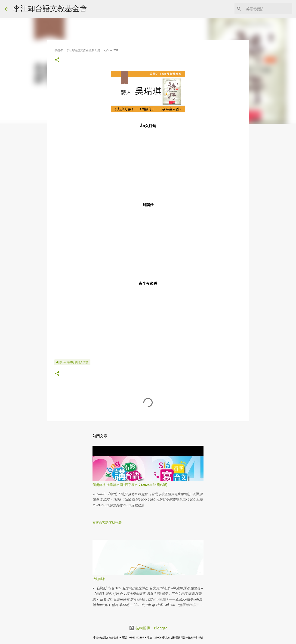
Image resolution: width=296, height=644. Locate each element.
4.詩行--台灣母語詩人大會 (72, 362)
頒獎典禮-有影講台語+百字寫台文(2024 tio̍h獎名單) (130, 485)
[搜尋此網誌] (268, 9)
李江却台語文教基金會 (50, 8)
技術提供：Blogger (148, 628)
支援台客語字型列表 (107, 523)
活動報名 (99, 579)
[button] (57, 60)
